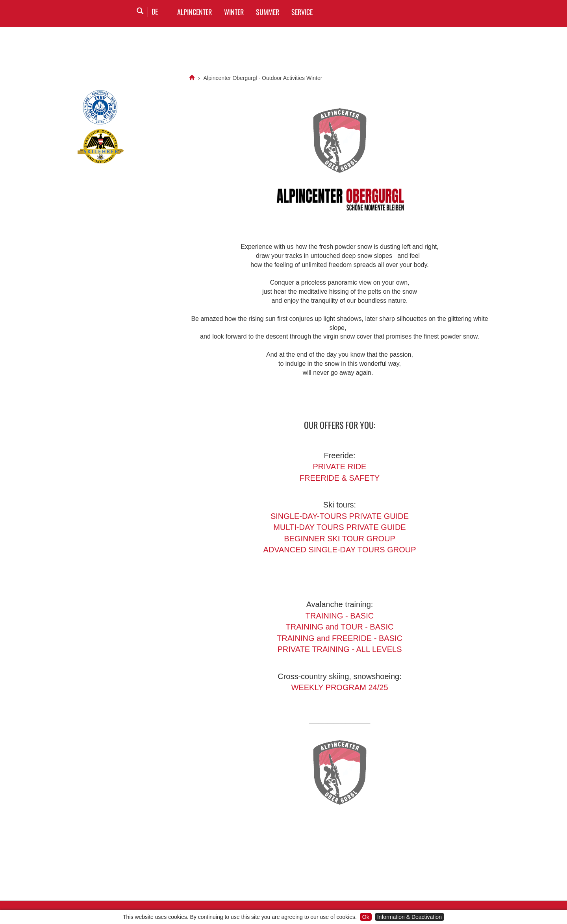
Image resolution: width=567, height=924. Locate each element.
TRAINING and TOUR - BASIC (340, 627)
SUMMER (268, 12)
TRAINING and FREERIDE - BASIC (340, 638)
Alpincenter (195, 12)
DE (155, 11)
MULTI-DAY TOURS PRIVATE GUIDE (339, 527)
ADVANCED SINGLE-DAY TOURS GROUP (339, 550)
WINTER (234, 12)
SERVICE (302, 12)
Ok (366, 917)
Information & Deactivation (409, 917)
